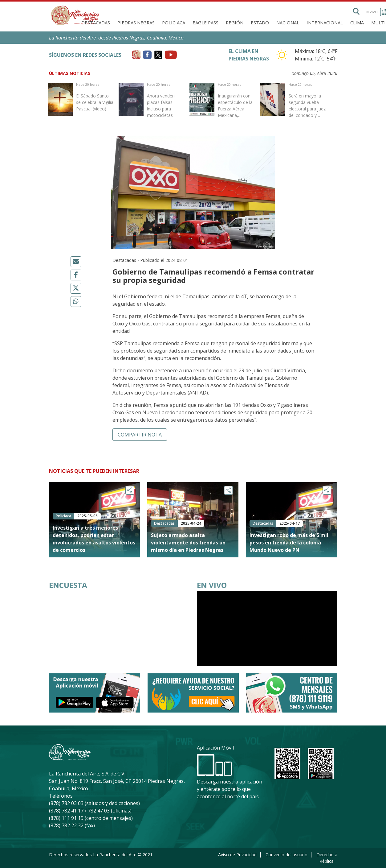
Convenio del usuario (286, 855)
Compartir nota (140, 435)
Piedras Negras (136, 23)
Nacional (288, 23)
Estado (260, 23)
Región (235, 23)
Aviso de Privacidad (237, 855)
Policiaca (174, 23)
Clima (357, 23)
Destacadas (96, 23)
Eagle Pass (205, 23)
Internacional (325, 23)
